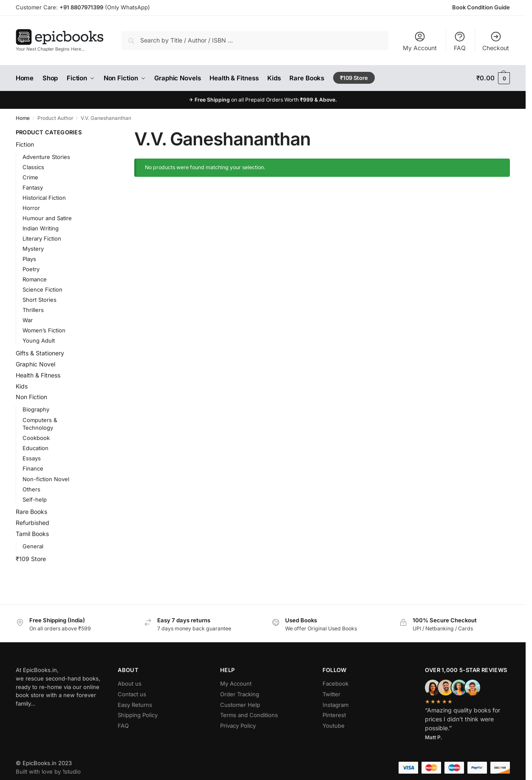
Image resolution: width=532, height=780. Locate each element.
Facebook (335, 684)
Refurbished (33, 523)
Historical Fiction (44, 198)
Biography (36, 409)
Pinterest (334, 715)
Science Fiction (42, 289)
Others (31, 489)
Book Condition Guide (481, 7)
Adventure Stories (46, 157)
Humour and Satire (47, 218)
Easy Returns (135, 705)
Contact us (132, 694)
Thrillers (33, 310)
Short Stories (40, 300)
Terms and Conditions (249, 715)
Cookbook (36, 438)
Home (23, 118)
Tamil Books (32, 534)
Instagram (335, 705)
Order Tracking (240, 694)
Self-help (35, 499)
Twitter (331, 694)
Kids (22, 386)
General (33, 546)
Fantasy (33, 187)
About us (130, 684)
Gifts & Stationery (40, 353)
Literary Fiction (42, 238)
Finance (33, 468)
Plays (29, 259)
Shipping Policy (138, 715)
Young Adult (39, 340)
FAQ (460, 41)
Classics (33, 167)
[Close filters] (102, 133)
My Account (420, 41)
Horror (31, 208)
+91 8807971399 (81, 7)
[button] (493, 78)
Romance (35, 279)
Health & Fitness (38, 375)
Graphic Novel (35, 364)
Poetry (31, 269)
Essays (32, 458)
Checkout (496, 41)
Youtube (334, 726)
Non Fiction (31, 397)
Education (35, 448)
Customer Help (240, 705)
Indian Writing (41, 228)
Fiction (25, 144)
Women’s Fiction (44, 330)
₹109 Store (31, 559)
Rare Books (31, 512)
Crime (30, 177)
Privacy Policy (238, 726)
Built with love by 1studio (48, 771)
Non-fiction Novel (46, 479)
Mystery (33, 249)
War (28, 320)
